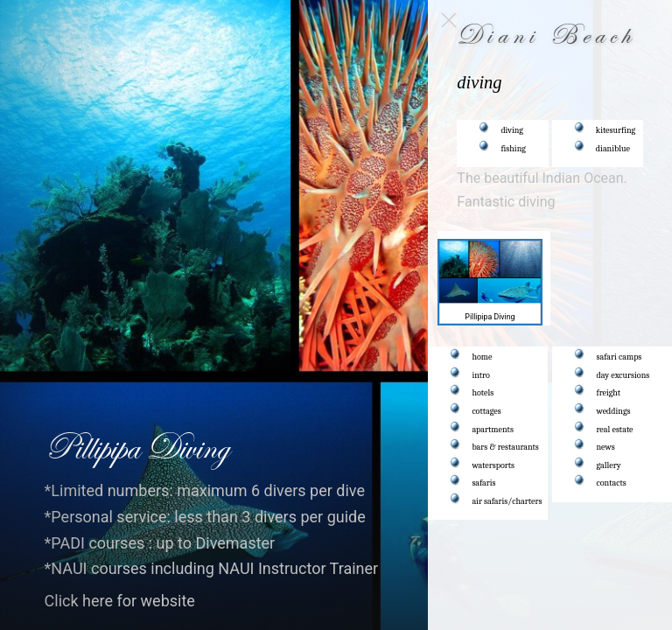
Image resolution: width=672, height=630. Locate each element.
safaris (484, 483)
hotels (483, 393)
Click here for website (120, 601)
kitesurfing (616, 130)
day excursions (623, 375)
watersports (494, 465)
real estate (615, 430)
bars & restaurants (506, 447)
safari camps (619, 357)
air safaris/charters (507, 501)
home (483, 357)
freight (609, 393)
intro (481, 375)
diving (513, 130)
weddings (614, 411)
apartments (493, 430)
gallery (609, 465)
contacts (612, 483)
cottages (487, 411)
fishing (514, 149)
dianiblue (613, 149)
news (606, 447)
